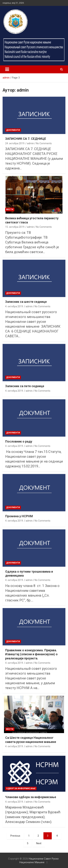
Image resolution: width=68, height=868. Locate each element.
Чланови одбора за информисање (31, 797)
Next (39, 843)
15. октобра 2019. (15, 227)
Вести (10, 209)
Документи (13, 130)
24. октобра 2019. (15, 143)
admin (30, 143)
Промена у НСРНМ (19, 516)
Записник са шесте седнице (26, 302)
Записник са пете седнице (25, 386)
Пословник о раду (19, 441)
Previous (15, 836)
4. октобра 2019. (14, 306)
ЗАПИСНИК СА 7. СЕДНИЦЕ (26, 139)
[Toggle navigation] (7, 69)
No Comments (44, 143)
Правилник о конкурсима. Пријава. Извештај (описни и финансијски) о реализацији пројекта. (31, 654)
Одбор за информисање (21, 788)
